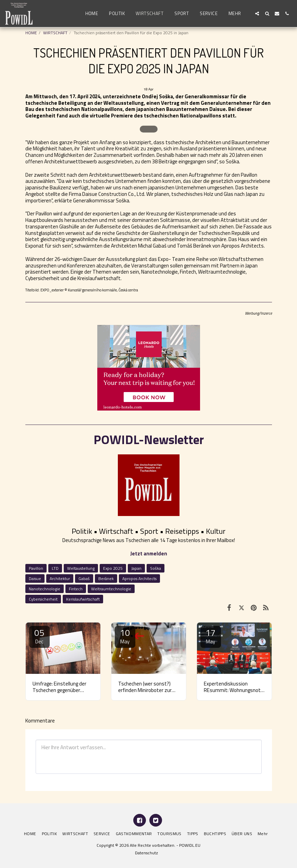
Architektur (60, 578)
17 (211, 636)
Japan (136, 568)
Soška (156, 568)
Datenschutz (146, 853)
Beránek (106, 578)
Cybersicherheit (43, 599)
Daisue (35, 578)
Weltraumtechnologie (111, 589)
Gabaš (84, 578)
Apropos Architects (139, 578)
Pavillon (36, 568)
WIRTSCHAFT (55, 33)
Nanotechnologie (45, 589)
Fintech (76, 589)
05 (39, 636)
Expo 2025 (113, 568)
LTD (55, 568)
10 (125, 636)
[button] (257, 14)
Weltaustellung (81, 568)
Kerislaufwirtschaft (83, 599)
